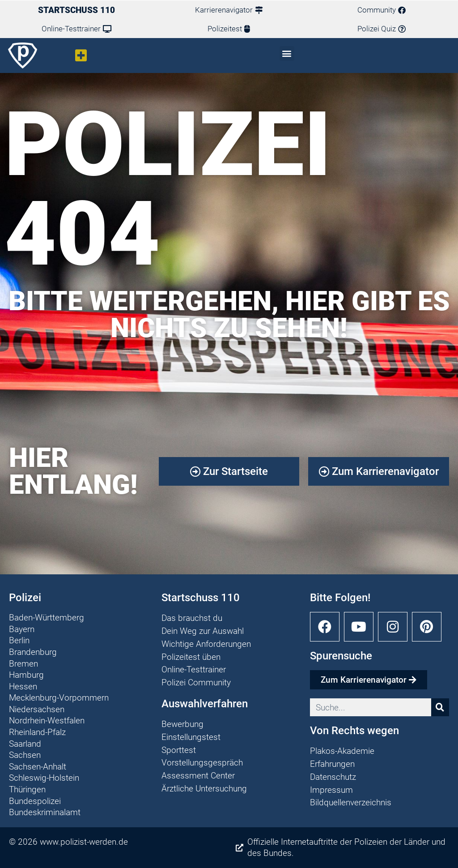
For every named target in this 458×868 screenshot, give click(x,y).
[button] (81, 56)
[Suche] (440, 707)
